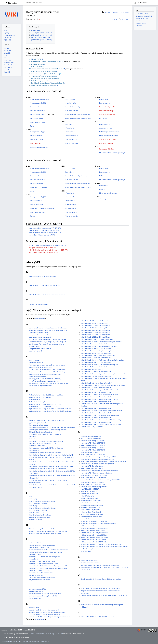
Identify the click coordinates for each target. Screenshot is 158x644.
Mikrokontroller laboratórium (90, 507)
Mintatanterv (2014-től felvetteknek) (43, 71)
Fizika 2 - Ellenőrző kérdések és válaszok (42, 508)
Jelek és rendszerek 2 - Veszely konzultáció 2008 (45, 594)
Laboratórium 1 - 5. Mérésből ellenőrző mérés (96, 348)
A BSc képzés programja (39, 81)
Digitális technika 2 (37, 136)
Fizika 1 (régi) (33, 499)
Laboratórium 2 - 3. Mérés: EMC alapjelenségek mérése (99, 394)
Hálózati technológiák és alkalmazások (41, 529)
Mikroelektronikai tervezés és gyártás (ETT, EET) (45, 233)
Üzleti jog (102, 189)
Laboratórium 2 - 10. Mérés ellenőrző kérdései (96, 376)
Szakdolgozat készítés (106, 149)
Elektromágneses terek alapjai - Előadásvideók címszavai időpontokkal (52, 427)
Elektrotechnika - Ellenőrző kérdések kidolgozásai (45, 453)
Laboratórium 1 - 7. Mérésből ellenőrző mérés (96, 358)
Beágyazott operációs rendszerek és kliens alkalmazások (47, 365)
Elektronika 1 (69, 124)
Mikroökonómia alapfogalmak (91, 510)
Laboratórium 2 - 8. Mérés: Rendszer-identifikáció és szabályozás (102, 420)
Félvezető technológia (36, 519)
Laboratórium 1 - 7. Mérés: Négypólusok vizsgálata (98, 355)
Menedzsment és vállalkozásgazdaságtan (113, 153)
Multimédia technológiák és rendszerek (94, 521)
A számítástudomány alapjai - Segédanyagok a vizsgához (47, 342)
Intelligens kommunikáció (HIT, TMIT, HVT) (43, 248)
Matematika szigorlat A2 (38, 212)
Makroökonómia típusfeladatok (91, 438)
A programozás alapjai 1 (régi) (38, 332)
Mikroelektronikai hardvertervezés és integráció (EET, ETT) (48, 250)
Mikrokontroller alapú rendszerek (92, 505)
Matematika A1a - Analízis (89, 452)
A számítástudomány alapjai (39, 99)
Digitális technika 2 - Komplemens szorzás (43, 406)
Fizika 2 (33, 216)
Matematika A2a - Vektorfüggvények (93, 454)
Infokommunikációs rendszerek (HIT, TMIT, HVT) (45, 230)
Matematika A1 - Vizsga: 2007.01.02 (93, 441)
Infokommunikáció (71, 139)
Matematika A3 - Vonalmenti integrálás (94, 475)
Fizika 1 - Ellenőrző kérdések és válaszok (42, 501)
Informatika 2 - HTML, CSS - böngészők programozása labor (49, 566)
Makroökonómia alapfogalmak (91, 436)
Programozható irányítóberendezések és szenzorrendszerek (101, 588)
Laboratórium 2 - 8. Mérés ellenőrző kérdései (96, 417)
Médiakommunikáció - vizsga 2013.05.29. (95, 528)
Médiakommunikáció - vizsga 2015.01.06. (95, 537)
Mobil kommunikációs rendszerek (92, 514)
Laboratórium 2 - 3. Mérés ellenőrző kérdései (96, 392)
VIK (35, 59)
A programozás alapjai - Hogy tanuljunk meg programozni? (48, 330)
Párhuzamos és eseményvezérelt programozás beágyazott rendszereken (105, 595)
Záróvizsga (103, 199)
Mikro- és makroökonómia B (109, 136)
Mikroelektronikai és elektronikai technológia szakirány (47, 295)
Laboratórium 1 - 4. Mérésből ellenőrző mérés (96, 344)
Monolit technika (86, 519)
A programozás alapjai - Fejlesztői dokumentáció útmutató (48, 328)
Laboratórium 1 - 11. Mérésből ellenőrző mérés (96, 321)
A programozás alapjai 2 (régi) (38, 335)
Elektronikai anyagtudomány (40, 147)
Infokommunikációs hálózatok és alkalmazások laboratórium (49, 550)
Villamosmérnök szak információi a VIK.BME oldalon (46, 69)
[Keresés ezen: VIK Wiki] (77, 3)
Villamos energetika (71, 143)
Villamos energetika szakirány (38, 304)
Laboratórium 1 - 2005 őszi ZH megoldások (95, 325)
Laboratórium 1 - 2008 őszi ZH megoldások (95, 332)
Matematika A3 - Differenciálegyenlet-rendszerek (97, 459)
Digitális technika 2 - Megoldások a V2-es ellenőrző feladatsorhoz (50, 409)
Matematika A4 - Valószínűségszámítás (78, 118)
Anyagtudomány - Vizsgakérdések (40, 349)
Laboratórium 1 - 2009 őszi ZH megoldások (95, 335)
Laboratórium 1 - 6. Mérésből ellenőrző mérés (96, 353)
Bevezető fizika (35, 107)
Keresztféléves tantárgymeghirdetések (44, 85)
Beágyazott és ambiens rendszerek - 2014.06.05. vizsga (47, 372)
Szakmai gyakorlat (37, 66)
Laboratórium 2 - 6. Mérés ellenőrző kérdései (96, 408)
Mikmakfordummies (87, 496)
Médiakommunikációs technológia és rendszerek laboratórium (101, 544)
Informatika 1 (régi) (35, 554)
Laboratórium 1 (104, 103)
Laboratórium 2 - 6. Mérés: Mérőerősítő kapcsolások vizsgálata (102, 411)
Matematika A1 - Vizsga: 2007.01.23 (93, 448)
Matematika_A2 (35, 143)
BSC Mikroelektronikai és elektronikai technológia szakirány (49, 383)
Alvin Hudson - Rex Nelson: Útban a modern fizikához (47, 344)
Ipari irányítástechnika (36, 575)
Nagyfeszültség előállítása (89, 560)
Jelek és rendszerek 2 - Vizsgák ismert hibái (43, 596)
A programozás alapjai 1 (38, 103)
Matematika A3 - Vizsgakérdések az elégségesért (97, 473)
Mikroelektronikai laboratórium (91, 500)
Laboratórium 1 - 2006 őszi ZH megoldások (95, 328)
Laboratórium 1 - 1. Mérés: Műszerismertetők (44, 610)
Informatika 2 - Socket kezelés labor (41, 573)
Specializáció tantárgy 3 (107, 114)
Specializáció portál (58, 83)
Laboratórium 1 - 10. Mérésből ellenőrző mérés (44, 614)
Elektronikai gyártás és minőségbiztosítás (42, 443)
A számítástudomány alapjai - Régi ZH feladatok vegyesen (48, 339)
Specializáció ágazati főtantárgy (110, 107)
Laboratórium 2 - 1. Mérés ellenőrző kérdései (96, 371)
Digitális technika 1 (37, 118)
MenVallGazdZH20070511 (90, 491)
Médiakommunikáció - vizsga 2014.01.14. (95, 533)
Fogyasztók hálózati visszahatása (39, 517)
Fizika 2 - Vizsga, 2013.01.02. (38, 513)
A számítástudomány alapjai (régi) (40, 337)
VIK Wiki (12, 3)
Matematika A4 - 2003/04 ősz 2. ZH (93, 482)
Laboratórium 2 (104, 124)
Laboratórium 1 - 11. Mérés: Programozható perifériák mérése (49, 617)
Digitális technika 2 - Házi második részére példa (45, 404)
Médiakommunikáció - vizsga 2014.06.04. (95, 535)
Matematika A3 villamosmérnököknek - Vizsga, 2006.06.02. (101, 480)
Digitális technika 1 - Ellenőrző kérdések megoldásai (46, 395)
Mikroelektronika (70, 103)
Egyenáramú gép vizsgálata (38, 423)
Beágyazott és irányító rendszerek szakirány (43, 276)
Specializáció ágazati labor (108, 139)
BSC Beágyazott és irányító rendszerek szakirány (45, 379)
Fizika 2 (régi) (33, 506)
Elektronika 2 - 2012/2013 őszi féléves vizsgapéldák (46, 441)
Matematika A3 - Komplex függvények (94, 466)
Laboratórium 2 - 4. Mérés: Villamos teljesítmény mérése (100, 399)
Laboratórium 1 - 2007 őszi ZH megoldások (95, 330)
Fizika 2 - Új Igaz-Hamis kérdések (40, 515)
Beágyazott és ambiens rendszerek (40, 367)
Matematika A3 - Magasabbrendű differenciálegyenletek (99, 471)
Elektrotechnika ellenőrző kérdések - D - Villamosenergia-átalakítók (51, 466)
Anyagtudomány (34, 346)
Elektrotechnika (70, 99)
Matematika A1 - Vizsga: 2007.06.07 (93, 450)
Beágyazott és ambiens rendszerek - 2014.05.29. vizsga (47, 369)
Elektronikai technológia (73, 107)
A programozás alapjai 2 (38, 132)
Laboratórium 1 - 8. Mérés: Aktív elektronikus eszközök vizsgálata (103, 360)
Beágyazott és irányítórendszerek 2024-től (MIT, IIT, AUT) (48, 245)
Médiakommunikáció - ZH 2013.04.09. (94, 540)
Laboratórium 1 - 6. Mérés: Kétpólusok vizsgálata (97, 351)
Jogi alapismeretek (105, 128)
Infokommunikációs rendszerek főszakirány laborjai (46, 552)
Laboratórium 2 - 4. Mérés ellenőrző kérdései (96, 397)
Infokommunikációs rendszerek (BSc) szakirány (44, 285)
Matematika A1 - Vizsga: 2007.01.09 (93, 443)
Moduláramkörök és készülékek (91, 517)
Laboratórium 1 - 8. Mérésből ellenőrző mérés (96, 362)
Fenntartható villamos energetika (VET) (42, 235)
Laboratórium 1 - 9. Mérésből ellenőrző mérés (96, 367)
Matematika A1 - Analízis (38, 122)
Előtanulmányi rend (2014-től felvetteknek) (45, 74)
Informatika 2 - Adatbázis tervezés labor (42, 561)
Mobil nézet (45, 641)
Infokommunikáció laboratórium (39, 547)
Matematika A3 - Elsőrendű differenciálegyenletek (97, 464)
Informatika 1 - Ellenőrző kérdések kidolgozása (44, 557)
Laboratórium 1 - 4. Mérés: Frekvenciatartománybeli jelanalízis (101, 342)
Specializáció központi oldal (40, 83)
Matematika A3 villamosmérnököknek (77, 114)
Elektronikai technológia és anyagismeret (78, 176)
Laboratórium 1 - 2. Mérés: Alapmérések (94, 323)
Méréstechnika (70, 132)
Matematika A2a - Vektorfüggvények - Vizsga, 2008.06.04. (100, 457)
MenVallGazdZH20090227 (90, 494)
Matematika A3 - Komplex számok (92, 468)
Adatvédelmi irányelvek (9, 641)
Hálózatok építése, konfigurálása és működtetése (45, 533)
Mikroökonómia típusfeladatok (91, 512)
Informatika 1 (69, 128)
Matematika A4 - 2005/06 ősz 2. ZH (93, 484)
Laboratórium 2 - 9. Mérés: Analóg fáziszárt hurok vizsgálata (101, 424)
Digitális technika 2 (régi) (37, 402)
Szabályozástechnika (72, 136)
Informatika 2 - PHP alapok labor (40, 570)
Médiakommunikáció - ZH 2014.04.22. (94, 542)
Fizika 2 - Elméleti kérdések (38, 510)
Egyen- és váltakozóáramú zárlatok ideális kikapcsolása (47, 420)
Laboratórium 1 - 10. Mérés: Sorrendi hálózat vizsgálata (47, 612)
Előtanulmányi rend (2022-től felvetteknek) (45, 78)
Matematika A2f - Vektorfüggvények (42, 208)
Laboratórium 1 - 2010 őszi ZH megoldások (95, 337)
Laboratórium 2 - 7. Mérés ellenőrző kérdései (96, 413)
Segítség (106, 12)
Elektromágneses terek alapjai (109, 132)
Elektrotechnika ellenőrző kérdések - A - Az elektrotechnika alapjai (51, 455)
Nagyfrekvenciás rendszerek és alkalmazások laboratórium (100, 565)
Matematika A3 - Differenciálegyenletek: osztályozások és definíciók (103, 461)
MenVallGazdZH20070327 (90, 489)
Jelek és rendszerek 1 (37, 139)
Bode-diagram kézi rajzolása (38, 376)
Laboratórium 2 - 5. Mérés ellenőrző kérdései (96, 401)
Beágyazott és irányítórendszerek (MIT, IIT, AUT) (45, 228)
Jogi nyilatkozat (34, 641)
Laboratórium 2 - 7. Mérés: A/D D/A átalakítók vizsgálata (100, 415)
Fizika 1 (33, 126)
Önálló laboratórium (106, 143)
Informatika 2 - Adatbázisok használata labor (43, 564)
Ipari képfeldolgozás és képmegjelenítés (42, 577)
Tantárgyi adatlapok (38, 64)
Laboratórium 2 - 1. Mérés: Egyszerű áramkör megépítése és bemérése (104, 374)
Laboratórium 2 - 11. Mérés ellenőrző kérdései (96, 383)
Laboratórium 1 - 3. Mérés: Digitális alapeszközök (97, 339)
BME (30, 59)
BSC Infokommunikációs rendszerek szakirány (44, 381)
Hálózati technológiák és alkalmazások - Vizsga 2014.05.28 (48, 531)
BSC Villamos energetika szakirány (40, 386)
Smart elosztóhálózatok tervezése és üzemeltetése (98, 616)
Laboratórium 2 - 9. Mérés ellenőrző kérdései (96, 422)
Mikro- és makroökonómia (108, 193)
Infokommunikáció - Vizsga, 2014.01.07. (42, 545)
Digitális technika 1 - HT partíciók (40, 397)
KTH (40, 59)
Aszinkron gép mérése (36, 351)
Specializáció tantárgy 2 (107, 111)
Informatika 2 (104, 118)
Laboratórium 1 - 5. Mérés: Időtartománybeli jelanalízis (99, 346)
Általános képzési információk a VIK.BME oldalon (45, 61)
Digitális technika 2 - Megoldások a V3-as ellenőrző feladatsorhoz (50, 411)
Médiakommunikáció (88, 526)
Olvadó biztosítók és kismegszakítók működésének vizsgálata (101, 579)
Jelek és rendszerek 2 (72, 111)
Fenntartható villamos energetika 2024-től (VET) (45, 252)
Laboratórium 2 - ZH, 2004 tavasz (92, 427)
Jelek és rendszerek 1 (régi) (38, 589)
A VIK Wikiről (23, 641)
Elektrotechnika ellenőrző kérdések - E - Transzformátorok (48, 469)
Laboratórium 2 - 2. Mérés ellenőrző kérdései (96, 388)
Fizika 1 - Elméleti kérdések (38, 503)
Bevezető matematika (37, 111)
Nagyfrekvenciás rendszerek (90, 563)
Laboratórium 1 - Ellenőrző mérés (92, 369)
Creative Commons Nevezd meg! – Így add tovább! (46, 634)
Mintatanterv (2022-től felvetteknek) (43, 76)
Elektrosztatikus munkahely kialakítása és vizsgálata (46, 448)
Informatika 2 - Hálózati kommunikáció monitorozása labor (48, 568)
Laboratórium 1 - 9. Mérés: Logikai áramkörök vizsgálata (99, 365)
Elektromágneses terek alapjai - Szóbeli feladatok (45, 434)
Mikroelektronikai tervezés (90, 503)
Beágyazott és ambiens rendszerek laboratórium (45, 374)
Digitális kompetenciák (38, 114)
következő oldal (40, 319)
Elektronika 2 (104, 99)
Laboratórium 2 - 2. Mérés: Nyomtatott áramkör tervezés (100, 390)
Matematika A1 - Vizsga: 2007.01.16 (93, 445)
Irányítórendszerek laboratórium (39, 580)
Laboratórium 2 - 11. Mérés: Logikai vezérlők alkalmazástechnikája (103, 385)
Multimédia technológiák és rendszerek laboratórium (98, 523)
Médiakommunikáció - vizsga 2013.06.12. (95, 530)
